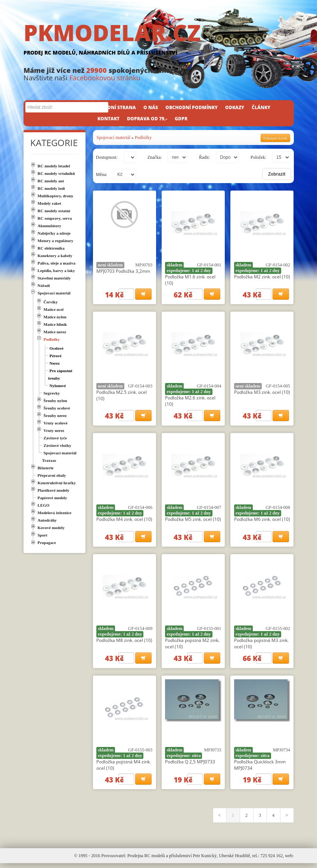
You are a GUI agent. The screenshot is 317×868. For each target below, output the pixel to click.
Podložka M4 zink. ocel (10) (124, 521)
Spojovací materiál (114, 138)
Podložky (143, 138)
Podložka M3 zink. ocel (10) (262, 393)
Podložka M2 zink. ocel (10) (262, 277)
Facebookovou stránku (105, 78)
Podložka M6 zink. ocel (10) (262, 521)
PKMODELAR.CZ (159, 40)
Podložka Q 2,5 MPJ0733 (190, 765)
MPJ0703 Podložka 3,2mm (123, 271)
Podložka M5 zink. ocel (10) (193, 521)
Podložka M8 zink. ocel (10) (124, 643)
